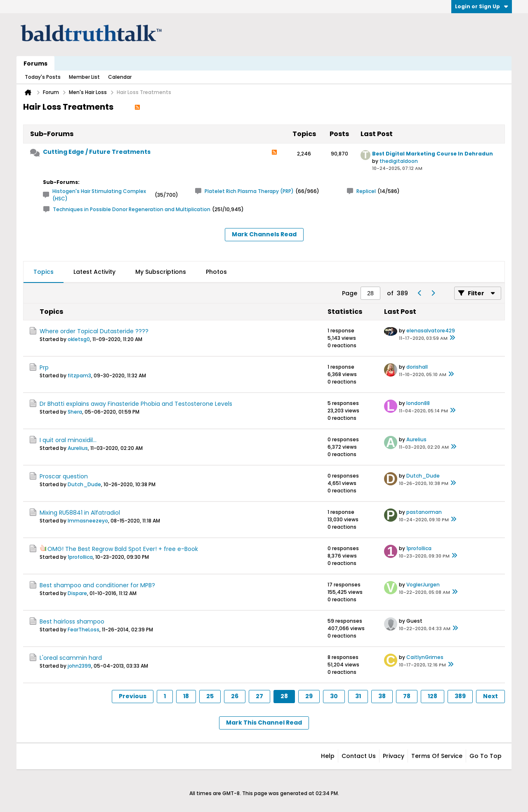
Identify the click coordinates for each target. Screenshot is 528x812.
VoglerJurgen (423, 585)
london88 (418, 403)
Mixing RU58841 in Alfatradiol (80, 513)
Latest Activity (94, 272)
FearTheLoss (84, 630)
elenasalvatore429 (431, 331)
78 (407, 696)
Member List (84, 77)
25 (210, 696)
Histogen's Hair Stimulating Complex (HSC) (99, 195)
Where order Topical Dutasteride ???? (94, 331)
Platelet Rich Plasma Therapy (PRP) (249, 191)
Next (490, 696)
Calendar (120, 77)
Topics (44, 272)
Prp (44, 367)
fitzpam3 (79, 375)
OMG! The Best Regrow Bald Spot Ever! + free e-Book (123, 549)
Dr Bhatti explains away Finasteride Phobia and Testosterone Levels (136, 404)
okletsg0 (79, 339)
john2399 (79, 666)
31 (358, 696)
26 (235, 696)
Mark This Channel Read (264, 723)
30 (334, 696)
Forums (35, 64)
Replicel (366, 191)
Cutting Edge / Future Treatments (97, 152)
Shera (75, 412)
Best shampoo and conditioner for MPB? (97, 585)
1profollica (80, 557)
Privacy (394, 756)
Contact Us (359, 756)
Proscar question (64, 476)
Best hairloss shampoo (72, 621)
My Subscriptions (161, 272)
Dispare (77, 593)
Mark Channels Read (264, 234)
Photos (216, 272)
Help (328, 756)
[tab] (44, 272)
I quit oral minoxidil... (68, 440)
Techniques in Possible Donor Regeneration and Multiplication (132, 209)
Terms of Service (437, 756)
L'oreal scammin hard (71, 658)
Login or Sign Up (482, 6)
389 (460, 696)
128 (433, 696)
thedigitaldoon (399, 161)
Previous (133, 696)
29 (309, 696)
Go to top (486, 756)
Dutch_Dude (84, 484)
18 (186, 696)
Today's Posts (43, 77)
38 (382, 696)
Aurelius (78, 448)
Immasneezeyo (88, 521)
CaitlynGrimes (425, 657)
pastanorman (424, 512)
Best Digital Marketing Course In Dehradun (433, 154)
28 (284, 696)
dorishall (417, 367)
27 (259, 696)
